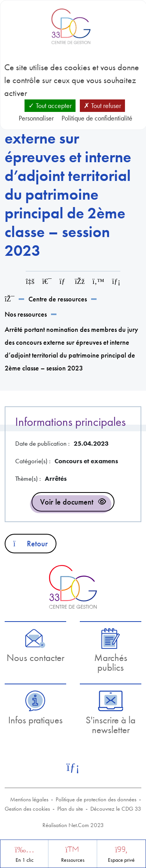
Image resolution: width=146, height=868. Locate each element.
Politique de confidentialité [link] (97, 118)
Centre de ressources (58, 299)
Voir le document (67, 502)
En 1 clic (25, 860)
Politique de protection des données (96, 799)
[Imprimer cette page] (47, 281)
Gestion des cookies (27, 809)
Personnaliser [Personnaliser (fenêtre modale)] (36, 118)
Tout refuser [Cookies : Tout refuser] (102, 105)
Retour (31, 544)
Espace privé (121, 860)
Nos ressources (26, 314)
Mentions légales (29, 799)
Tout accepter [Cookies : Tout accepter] (50, 105)
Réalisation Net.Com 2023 (73, 825)
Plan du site (70, 809)
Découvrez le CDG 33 (116, 809)
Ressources (73, 860)
